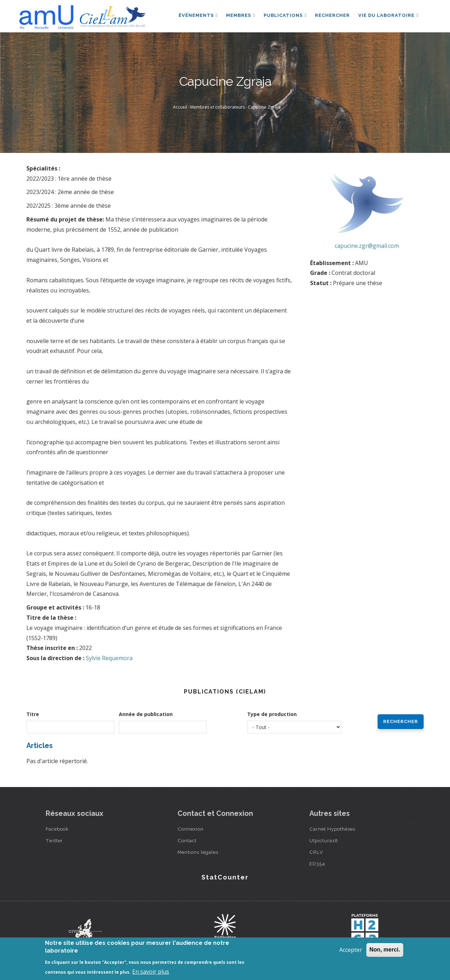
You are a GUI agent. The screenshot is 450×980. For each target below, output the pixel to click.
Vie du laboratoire (388, 15)
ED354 (317, 864)
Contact (187, 840)
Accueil (180, 107)
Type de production (272, 714)
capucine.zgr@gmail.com (367, 246)
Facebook (57, 829)
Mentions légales (198, 852)
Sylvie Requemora (109, 658)
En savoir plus (151, 972)
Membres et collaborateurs (217, 107)
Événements (198, 15)
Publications (285, 15)
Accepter (351, 950)
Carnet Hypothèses (332, 829)
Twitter (54, 840)
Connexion (191, 829)
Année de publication (146, 714)
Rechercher (332, 15)
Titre (33, 714)
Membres (241, 15)
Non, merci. (385, 950)
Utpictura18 (324, 840)
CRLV (316, 852)
